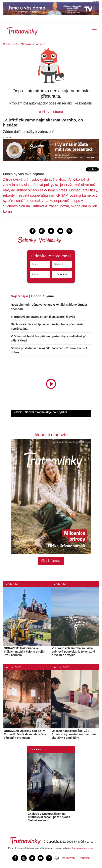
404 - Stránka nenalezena (30, 44)
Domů (7, 44)
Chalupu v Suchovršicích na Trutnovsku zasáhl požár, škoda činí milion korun (50, 206)
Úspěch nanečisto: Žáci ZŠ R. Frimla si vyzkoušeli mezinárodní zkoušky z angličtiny (74, 734)
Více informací (51, 561)
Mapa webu (69, 858)
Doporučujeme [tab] (42, 296)
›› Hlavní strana (51, 112)
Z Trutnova (14, 667)
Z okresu (12, 584)
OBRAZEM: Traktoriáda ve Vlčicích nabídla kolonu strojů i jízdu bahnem (24, 652)
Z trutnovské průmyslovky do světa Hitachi (36, 180)
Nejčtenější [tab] (19, 296)
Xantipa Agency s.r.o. (83, 848)
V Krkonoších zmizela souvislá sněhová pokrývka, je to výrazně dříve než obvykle (49, 185)
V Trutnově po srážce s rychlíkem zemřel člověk (43, 317)
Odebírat (62, 274)
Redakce (84, 858)
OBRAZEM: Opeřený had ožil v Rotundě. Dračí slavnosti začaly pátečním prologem (25, 734)
